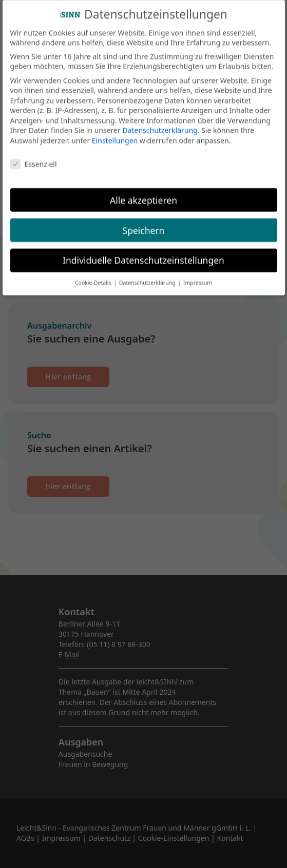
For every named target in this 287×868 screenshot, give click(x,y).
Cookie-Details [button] (94, 278)
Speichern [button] (144, 225)
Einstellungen (115, 136)
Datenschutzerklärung (160, 125)
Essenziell (34, 159)
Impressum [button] (198, 278)
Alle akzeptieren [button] (143, 195)
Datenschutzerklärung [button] (148, 278)
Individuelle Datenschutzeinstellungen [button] (143, 255)
